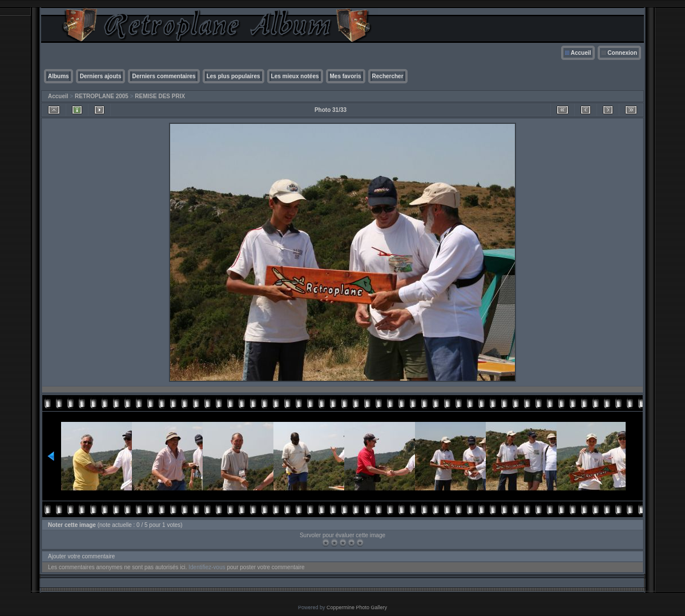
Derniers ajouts (101, 76)
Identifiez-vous (207, 567)
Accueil (581, 53)
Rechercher (388, 76)
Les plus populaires (233, 76)
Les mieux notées (295, 76)
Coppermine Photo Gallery (357, 607)
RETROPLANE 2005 (102, 96)
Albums (59, 76)
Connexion (622, 53)
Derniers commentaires (164, 76)
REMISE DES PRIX (160, 96)
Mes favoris (346, 76)
